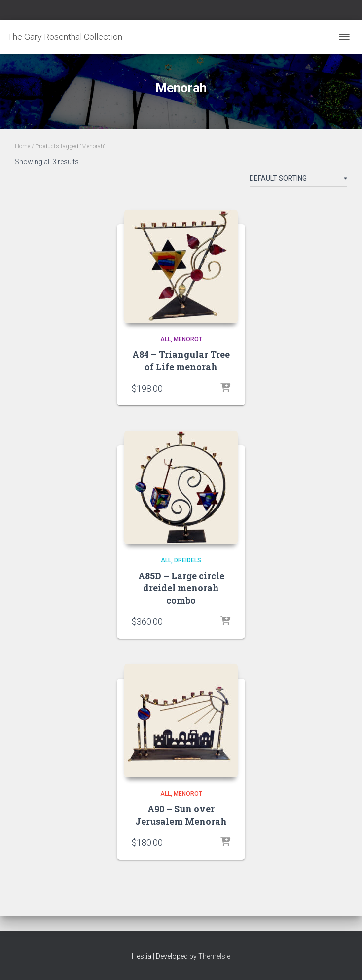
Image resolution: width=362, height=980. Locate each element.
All (165, 339)
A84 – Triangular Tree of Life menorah (181, 360)
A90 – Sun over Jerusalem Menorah (181, 815)
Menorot (188, 339)
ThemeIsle (214, 956)
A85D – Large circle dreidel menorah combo (181, 588)
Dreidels (188, 560)
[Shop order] (298, 180)
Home (22, 146)
